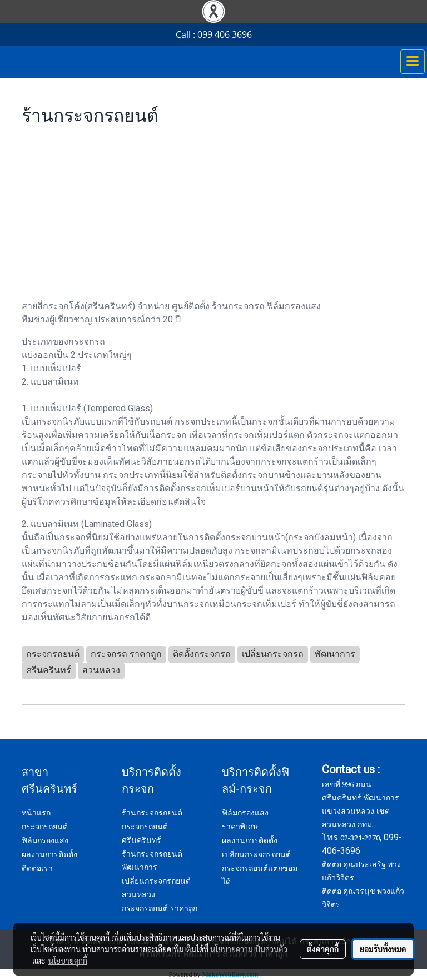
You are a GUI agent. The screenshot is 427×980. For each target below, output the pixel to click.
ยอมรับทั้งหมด (383, 949)
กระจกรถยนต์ (45, 827)
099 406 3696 (225, 34)
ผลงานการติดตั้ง (49, 855)
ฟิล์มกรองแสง (45, 841)
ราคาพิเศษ (240, 827)
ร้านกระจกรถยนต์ (152, 813)
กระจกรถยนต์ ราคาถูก (160, 909)
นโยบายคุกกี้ (68, 961)
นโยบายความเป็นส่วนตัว (249, 949)
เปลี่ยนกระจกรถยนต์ (256, 855)
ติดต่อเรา (37, 869)
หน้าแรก (36, 813)
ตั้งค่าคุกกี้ (323, 949)
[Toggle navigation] (413, 62)
